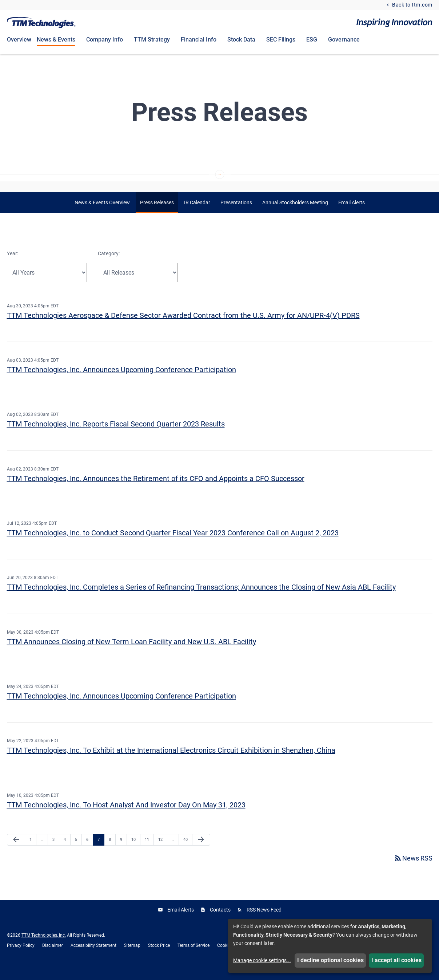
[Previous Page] (16, 852)
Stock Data (241, 40)
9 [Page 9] (123, 852)
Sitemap (132, 957)
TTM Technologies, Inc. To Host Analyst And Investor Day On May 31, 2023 (126, 817)
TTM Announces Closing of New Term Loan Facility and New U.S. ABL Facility (131, 654)
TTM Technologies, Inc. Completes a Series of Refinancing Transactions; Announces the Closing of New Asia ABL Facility (201, 599)
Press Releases (157, 215)
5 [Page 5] (78, 852)
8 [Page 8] (112, 852)
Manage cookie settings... (262, 960)
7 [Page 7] (101, 852)
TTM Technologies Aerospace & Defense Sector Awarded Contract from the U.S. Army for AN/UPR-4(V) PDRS (183, 327)
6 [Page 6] (89, 852)
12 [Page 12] (162, 852)
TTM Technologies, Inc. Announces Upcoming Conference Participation (121, 382)
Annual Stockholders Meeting (295, 215)
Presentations (236, 215)
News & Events (56, 40)
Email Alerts (352, 215)
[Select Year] (47, 285)
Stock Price (159, 957)
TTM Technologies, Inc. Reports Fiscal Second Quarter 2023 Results (116, 436)
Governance (344, 40)
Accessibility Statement (93, 957)
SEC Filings (281, 40)
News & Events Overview (102, 215)
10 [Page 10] (135, 852)
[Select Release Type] (138, 285)
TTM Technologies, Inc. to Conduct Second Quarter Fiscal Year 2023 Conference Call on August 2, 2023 (173, 545)
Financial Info (199, 40)
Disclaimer (53, 957)
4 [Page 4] (67, 852)
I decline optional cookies (330, 960)
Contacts (220, 922)
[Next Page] (201, 852)
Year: (13, 266)
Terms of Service (193, 957)
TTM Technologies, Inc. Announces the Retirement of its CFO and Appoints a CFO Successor (156, 491)
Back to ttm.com (412, 5)
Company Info (105, 40)
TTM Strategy (152, 40)
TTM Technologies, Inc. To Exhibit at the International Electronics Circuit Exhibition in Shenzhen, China (171, 763)
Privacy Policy (21, 957)
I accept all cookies (396, 960)
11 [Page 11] (149, 852)
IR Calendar (197, 215)
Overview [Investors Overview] (19, 40)
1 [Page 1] (33, 852)
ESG (312, 40)
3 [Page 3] (56, 852)
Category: (109, 266)
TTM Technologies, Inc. (44, 947)
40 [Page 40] (187, 852)
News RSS (413, 870)
